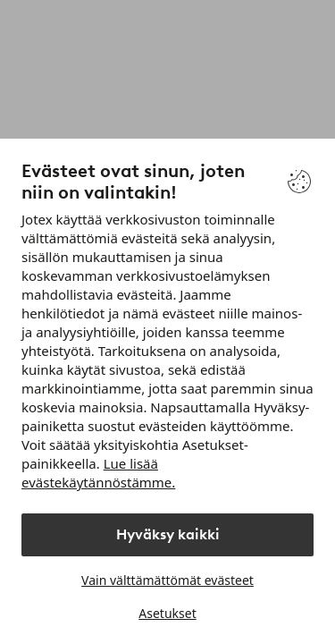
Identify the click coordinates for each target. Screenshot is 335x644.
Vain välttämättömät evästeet (167, 580)
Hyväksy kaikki (168, 534)
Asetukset (167, 613)
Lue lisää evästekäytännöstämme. (98, 473)
